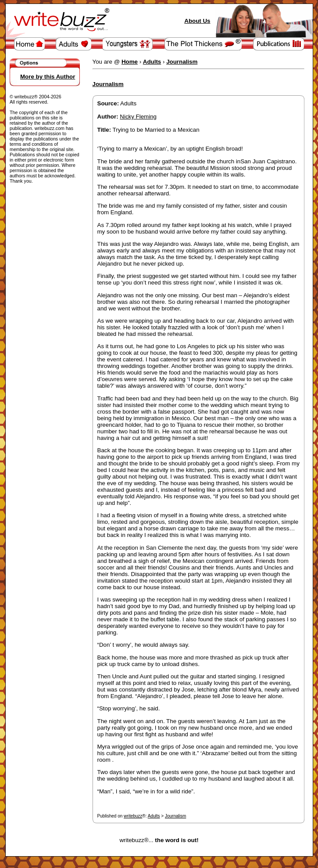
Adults (154, 816)
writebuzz (133, 816)
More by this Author (48, 77)
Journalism (175, 816)
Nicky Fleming (138, 117)
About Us (197, 21)
